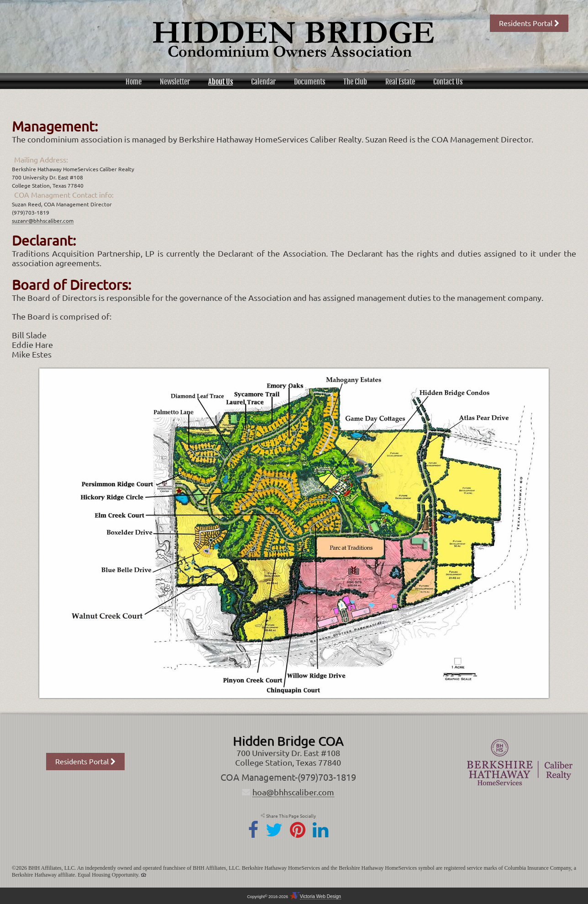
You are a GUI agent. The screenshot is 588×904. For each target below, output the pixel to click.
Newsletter (175, 82)
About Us (220, 82)
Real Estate (400, 82)
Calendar (263, 82)
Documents (310, 82)
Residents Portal (529, 23)
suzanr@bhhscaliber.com (43, 221)
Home (134, 82)
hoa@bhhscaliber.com (293, 792)
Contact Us (448, 82)
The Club (355, 82)
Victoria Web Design (320, 896)
